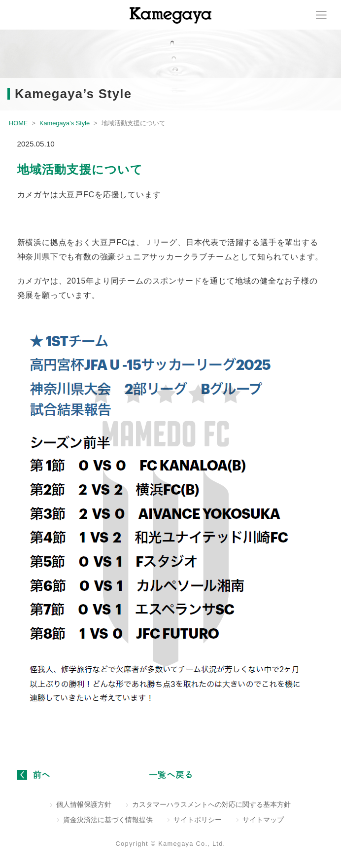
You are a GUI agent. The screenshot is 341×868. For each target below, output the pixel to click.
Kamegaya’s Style (65, 123)
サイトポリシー (198, 820)
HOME (18, 123)
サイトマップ (263, 820)
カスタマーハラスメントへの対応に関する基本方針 (211, 804)
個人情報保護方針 (84, 804)
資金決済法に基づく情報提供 (108, 820)
